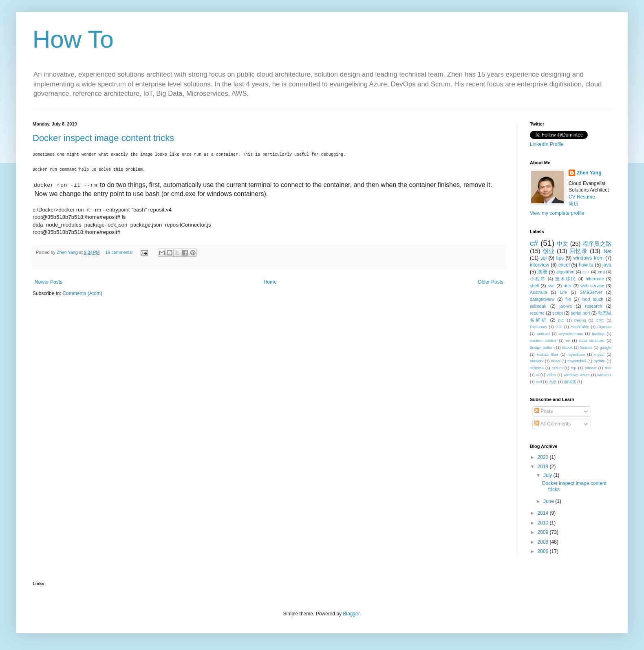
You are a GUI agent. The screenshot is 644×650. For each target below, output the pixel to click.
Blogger (351, 614)
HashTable (580, 327)
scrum (557, 368)
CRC (600, 320)
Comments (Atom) (82, 293)
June (549, 501)
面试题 (570, 382)
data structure (592, 340)
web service (592, 286)
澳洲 (542, 272)
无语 (553, 382)
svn (551, 286)
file (568, 299)
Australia (538, 292)
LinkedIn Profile (547, 144)
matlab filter (547, 354)
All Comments (552, 424)
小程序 (538, 279)
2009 (544, 532)
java (607, 265)
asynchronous (571, 334)
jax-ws (566, 306)
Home (270, 282)
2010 (544, 523)
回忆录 (579, 251)
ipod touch (592, 299)
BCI (561, 320)
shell (534, 286)
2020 (544, 457)
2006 (544, 551)
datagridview (542, 299)
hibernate (595, 279)
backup (598, 334)
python (599, 361)
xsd (539, 382)
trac (608, 368)
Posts (544, 411)
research (593, 306)
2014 (544, 513)
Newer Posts (49, 282)
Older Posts (491, 282)
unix (568, 286)
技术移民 (566, 279)
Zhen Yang (589, 173)
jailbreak (538, 306)
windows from (589, 258)
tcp (574, 368)
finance (586, 347)
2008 (544, 542)
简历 (573, 204)
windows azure (577, 375)
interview (539, 265)
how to (586, 265)
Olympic (604, 327)
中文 (563, 244)
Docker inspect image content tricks (103, 138)
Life (563, 292)
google (605, 347)
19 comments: (120, 252)
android (543, 334)
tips (560, 258)
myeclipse (576, 354)
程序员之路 (597, 244)
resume (537, 313)
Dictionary (539, 327)
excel (564, 265)
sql (544, 258)
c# (534, 243)
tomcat (591, 368)
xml (601, 272)
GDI (559, 327)
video (551, 375)
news (556, 361)
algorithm (565, 272)
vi (537, 375)
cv (568, 340)
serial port (580, 313)
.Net (607, 251)
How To (73, 39)
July (548, 475)
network (537, 361)
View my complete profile (557, 213)
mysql (599, 354)
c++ (586, 272)
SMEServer (591, 292)
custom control (543, 340)
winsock (604, 375)
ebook (567, 347)
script (558, 313)
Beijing (580, 320)
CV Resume (582, 197)
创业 (549, 251)
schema (537, 368)
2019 (544, 467)
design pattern (542, 347)
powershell (577, 361)
